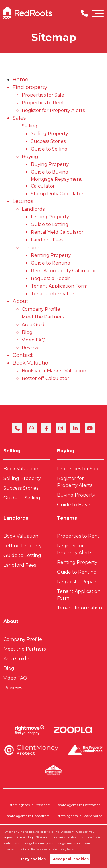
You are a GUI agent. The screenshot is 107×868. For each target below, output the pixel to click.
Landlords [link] (16, 518)
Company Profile (41, 309)
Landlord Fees (47, 240)
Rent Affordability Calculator (63, 271)
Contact (23, 355)
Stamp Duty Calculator (57, 194)
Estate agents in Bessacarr (29, 805)
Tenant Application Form (59, 286)
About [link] (11, 621)
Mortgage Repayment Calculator (56, 183)
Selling (30, 126)
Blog (27, 332)
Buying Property (50, 164)
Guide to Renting (51, 263)
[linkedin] (75, 428)
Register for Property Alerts (53, 110)
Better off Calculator (46, 378)
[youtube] (90, 428)
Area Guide (35, 325)
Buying (30, 157)
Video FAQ (34, 340)
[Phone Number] (84, 13)
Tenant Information (53, 294)
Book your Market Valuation (54, 371)
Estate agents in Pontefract (27, 816)
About (20, 301)
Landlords (33, 209)
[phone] (17, 428)
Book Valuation (32, 363)
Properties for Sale (43, 95)
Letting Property (50, 217)
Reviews (31, 348)
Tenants (31, 248)
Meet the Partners (43, 317)
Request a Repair (51, 278)
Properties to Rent (43, 103)
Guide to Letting (50, 224)
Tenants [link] (67, 518)
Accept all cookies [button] (71, 859)
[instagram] (61, 428)
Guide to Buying (50, 172)
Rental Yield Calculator (57, 232)
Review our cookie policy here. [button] (53, 849)
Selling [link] (12, 451)
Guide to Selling (49, 149)
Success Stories (48, 141)
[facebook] (46, 428)
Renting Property (51, 255)
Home (20, 80)
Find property (30, 87)
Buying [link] (66, 451)
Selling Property (50, 134)
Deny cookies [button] (33, 859)
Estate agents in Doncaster (78, 805)
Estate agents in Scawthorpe (79, 816)
